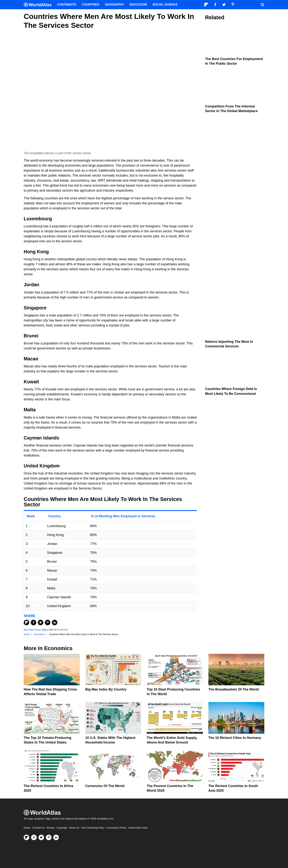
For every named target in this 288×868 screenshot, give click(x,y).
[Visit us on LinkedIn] (56, 837)
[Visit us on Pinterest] (49, 837)
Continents (67, 5)
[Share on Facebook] (34, 623)
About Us (74, 828)
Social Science (165, 5)
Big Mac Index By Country (106, 689)
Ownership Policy (138, 828)
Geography (114, 5)
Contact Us (38, 828)
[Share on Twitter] (41, 623)
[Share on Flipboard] (26, 623)
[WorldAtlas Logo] (39, 5)
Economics (62, 630)
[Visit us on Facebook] (34, 837)
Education (138, 5)
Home (27, 828)
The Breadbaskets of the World (234, 689)
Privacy (51, 828)
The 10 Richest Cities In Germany (235, 738)
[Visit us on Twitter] (41, 837)
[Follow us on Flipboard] (26, 837)
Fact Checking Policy (93, 828)
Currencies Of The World (105, 786)
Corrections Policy (116, 828)
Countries (91, 5)
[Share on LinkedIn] (55, 623)
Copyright (62, 828)
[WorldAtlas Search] (262, 5)
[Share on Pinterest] (48, 623)
